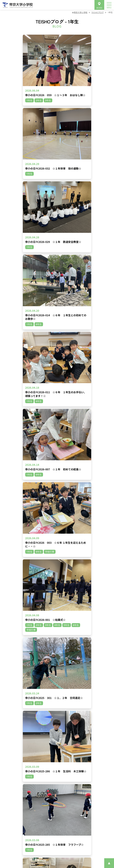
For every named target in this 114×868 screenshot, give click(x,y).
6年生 (18, 468)
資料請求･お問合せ (57, 831)
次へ (87, 427)
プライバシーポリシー (41, 841)
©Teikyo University (53, 855)
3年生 (29, 468)
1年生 (50, 468)
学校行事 (74, 468)
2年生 (61, 468)
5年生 (7, 468)
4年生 (39, 468)
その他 (87, 468)
